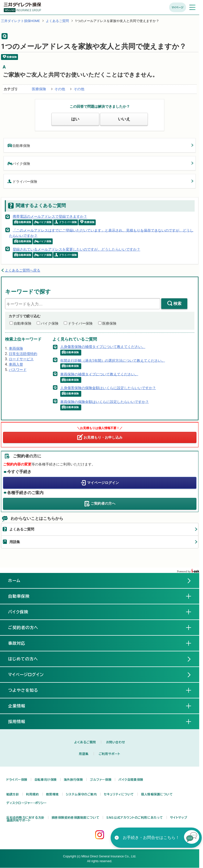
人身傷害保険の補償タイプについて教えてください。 (103, 347)
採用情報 (21, 721)
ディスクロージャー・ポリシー (27, 803)
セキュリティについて (119, 794)
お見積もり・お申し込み (103, 437)
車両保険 (16, 348)
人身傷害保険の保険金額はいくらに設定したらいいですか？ (108, 388)
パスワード (18, 370)
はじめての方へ (23, 659)
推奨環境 (52, 794)
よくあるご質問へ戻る (23, 270)
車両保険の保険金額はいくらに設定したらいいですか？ (105, 402)
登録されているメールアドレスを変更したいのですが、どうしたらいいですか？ (76, 249)
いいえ (124, 119)
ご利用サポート (109, 754)
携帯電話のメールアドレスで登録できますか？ (50, 216)
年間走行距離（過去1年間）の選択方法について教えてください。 (113, 360)
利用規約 (32, 794)
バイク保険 (19, 163)
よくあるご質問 (57, 21)
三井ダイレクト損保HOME (21, 21)
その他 (60, 89)
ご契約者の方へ (103, 503)
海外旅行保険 (73, 780)
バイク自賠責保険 (131, 780)
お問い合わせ (116, 742)
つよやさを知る (27, 690)
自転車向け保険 (46, 780)
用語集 (15, 542)
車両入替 (16, 364)
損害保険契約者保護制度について (75, 817)
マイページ (178, 7)
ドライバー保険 (22, 181)
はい (75, 119)
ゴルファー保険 (101, 780)
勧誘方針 (13, 794)
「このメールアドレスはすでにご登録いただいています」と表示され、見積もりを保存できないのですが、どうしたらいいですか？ (101, 233)
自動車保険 (19, 145)
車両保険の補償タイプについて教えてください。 (99, 374)
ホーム (14, 581)
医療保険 (39, 89)
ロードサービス (21, 359)
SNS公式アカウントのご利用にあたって (135, 817)
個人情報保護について (157, 794)
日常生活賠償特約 (23, 354)
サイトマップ (179, 817)
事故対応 (21, 643)
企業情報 (21, 706)
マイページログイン (103, 483)
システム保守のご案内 (81, 794)
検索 (177, 304)
